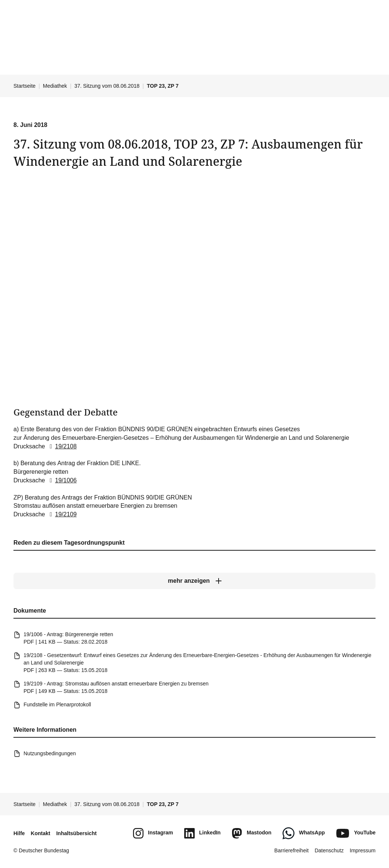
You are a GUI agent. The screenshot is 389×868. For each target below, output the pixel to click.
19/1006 (62, 480)
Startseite (24, 86)
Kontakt (40, 833)
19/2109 (62, 514)
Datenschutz (329, 850)
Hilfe (19, 833)
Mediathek (55, 86)
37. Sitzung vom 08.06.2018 (107, 86)
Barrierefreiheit (291, 850)
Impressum (363, 850)
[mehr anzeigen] (194, 581)
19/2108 (62, 446)
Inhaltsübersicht (76, 833)
